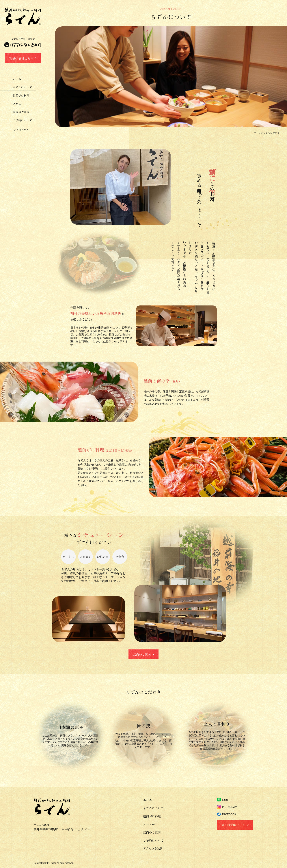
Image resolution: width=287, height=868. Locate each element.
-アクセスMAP (21, 130)
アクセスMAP (153, 848)
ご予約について (22, 120)
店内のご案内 (21, 112)
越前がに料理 (21, 95)
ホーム (17, 79)
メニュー (18, 104)
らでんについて (22, 87)
